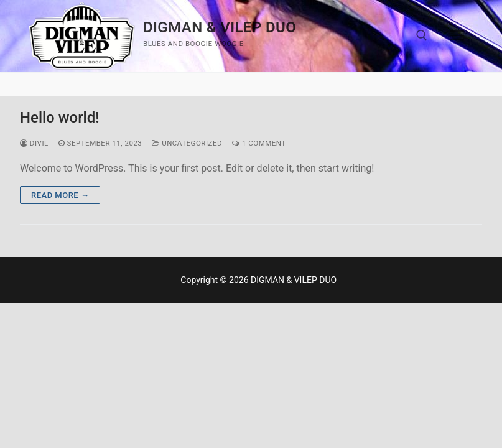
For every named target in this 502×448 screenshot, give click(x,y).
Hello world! (60, 118)
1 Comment (259, 143)
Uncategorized (187, 143)
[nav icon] (457, 36)
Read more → (60, 195)
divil (34, 143)
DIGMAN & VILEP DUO (220, 27)
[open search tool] (422, 35)
